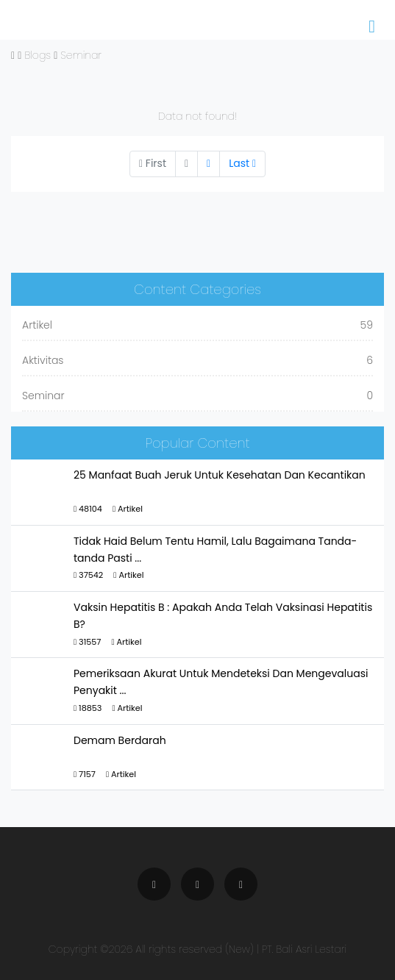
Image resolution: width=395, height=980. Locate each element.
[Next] (209, 164)
